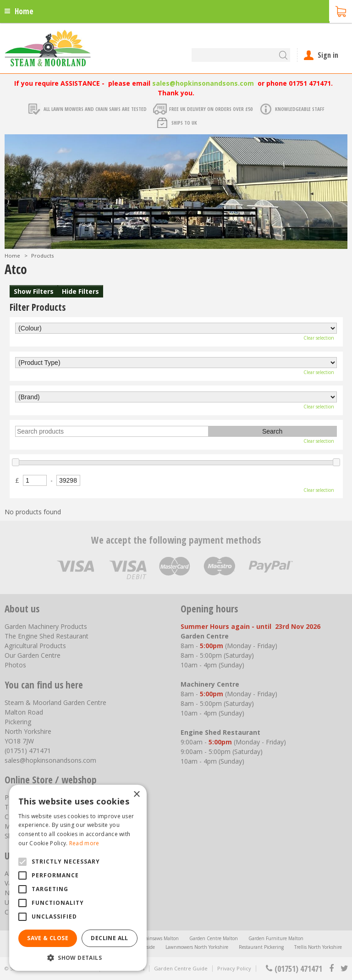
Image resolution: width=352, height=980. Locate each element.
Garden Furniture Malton (276, 938)
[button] (78, 957)
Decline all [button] (109, 938)
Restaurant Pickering (261, 947)
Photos (15, 665)
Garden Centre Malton (214, 938)
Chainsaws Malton (159, 938)
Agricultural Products (35, 646)
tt (344, 969)
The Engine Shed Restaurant (47, 636)
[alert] (78, 878)
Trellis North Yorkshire (318, 947)
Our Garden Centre (33, 655)
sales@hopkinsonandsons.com (203, 83)
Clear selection (319, 338)
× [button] (136, 795)
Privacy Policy (234, 968)
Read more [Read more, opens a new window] (84, 843)
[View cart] (341, 11)
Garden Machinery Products (46, 626)
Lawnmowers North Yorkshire (197, 947)
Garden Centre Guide (181, 968)
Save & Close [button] (48, 938)
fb (331, 969)
